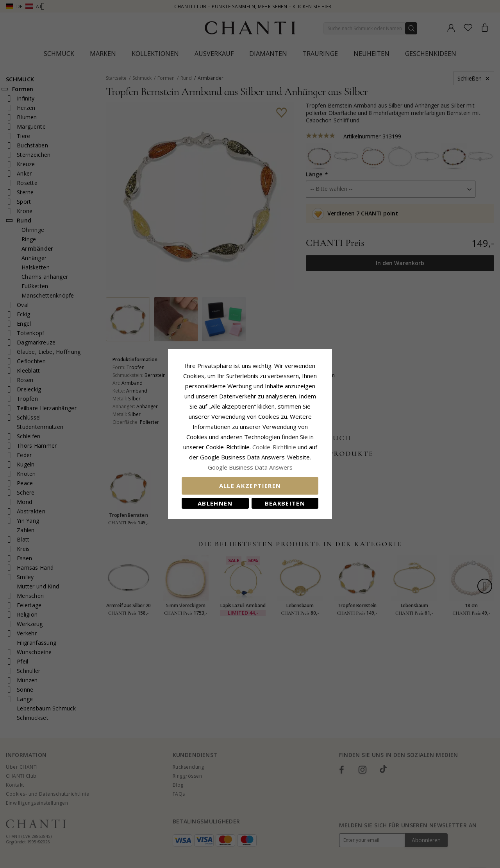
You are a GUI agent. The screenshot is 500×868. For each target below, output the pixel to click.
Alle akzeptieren (250, 486)
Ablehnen (215, 503)
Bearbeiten (285, 503)
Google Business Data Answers (250, 467)
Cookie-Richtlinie (274, 447)
